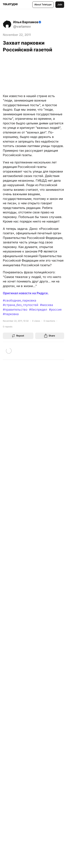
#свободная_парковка (20, 300)
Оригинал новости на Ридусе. (26, 293)
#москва (47, 305)
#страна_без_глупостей (21, 305)
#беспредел (38, 310)
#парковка (11, 314)
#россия (55, 310)
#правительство (15, 310)
